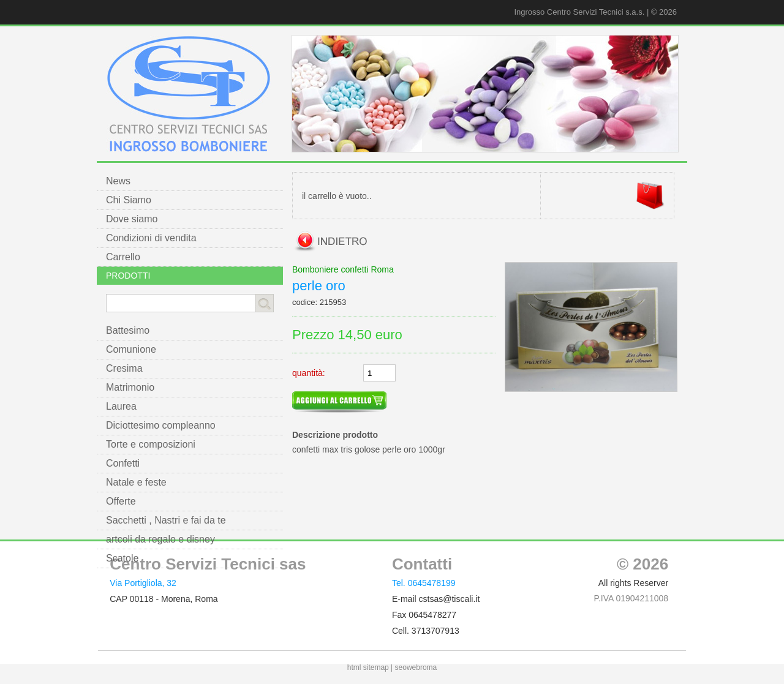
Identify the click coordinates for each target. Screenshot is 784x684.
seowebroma (416, 667)
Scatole (122, 558)
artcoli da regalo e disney (160, 539)
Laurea (121, 406)
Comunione (131, 349)
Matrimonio (130, 387)
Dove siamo (132, 219)
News (118, 181)
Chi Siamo (129, 200)
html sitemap (368, 667)
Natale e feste (136, 482)
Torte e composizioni (151, 444)
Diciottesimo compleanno (161, 425)
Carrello (123, 257)
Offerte (121, 501)
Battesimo (128, 330)
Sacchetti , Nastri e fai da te (166, 520)
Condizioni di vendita (151, 238)
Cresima (124, 368)
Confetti (123, 463)
